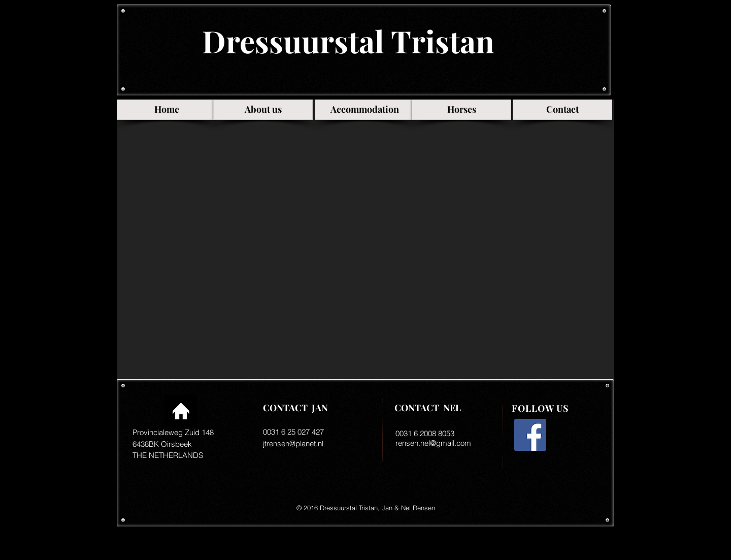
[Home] (167, 110)
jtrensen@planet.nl (293, 443)
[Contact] (562, 110)
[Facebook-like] (552, 475)
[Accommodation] (364, 110)
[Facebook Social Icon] (530, 435)
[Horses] (461, 110)
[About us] (263, 110)
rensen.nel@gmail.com (433, 443)
